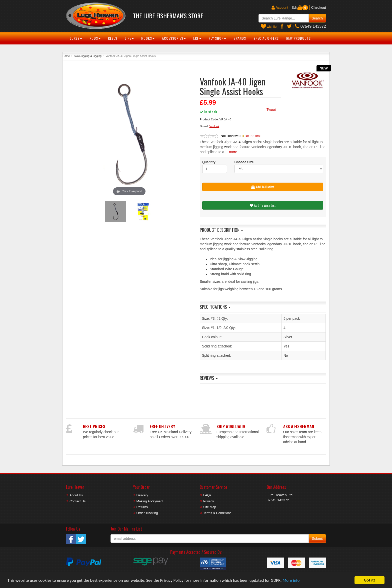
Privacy (209, 501)
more (233, 152)
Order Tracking (147, 513)
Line (129, 38)
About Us (76, 495)
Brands (240, 38)
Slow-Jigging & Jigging (88, 56)
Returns (142, 507)
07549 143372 (310, 26)
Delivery (142, 495)
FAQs (207, 495)
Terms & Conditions (217, 513)
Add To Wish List (263, 205)
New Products (298, 38)
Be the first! (253, 136)
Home (66, 56)
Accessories (174, 38)
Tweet (271, 110)
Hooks (148, 38)
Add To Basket (263, 187)
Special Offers (266, 38)
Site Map (210, 507)
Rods (95, 38)
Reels (113, 38)
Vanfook (214, 126)
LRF (197, 38)
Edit (294, 7)
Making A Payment (150, 501)
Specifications (215, 307)
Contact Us (77, 501)
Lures (76, 38)
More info (291, 581)
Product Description (221, 230)
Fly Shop (217, 38)
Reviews (209, 378)
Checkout (319, 7)
